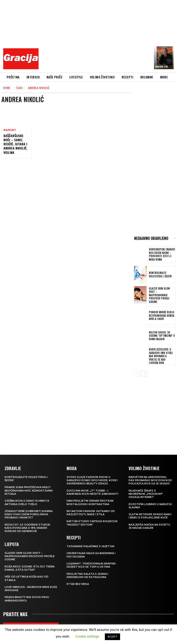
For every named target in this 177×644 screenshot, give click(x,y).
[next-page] (144, 373)
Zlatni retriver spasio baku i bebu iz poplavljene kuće (150, 516)
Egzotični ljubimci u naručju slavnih (150, 506)
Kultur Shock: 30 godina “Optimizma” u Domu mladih (161, 335)
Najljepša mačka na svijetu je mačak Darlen (149, 526)
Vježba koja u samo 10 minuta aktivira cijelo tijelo (27, 502)
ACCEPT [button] (112, 637)
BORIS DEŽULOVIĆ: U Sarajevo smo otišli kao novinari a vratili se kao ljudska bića (162, 356)
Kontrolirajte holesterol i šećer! (160, 275)
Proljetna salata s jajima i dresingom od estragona (87, 575)
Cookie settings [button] (87, 636)
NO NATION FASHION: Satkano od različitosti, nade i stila (91, 512)
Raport (10, 130)
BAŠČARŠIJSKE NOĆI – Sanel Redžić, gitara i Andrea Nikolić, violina (15, 144)
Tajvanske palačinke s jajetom (90, 546)
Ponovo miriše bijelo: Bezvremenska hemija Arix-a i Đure (161, 315)
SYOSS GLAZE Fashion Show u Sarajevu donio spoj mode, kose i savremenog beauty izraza (92, 480)
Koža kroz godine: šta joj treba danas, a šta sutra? (30, 568)
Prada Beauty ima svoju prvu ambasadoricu (27, 599)
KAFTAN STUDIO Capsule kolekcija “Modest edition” (92, 523)
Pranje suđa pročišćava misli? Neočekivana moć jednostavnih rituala (29, 490)
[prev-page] (137, 373)
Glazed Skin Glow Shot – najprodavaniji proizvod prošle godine (159, 295)
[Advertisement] (109, 36)
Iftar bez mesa (78, 584)
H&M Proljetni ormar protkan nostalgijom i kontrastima (90, 502)
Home (7, 88)
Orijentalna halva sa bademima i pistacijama (91, 555)
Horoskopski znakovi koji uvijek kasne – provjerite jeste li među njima (162, 254)
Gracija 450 (161, 67)
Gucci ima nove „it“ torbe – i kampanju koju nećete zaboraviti (92, 492)
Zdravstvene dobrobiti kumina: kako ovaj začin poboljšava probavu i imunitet (29, 514)
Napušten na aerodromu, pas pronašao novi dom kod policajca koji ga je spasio (150, 480)
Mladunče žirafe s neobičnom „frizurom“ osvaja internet (146, 494)
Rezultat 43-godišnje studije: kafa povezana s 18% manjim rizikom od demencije (28, 528)
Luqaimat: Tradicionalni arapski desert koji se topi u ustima (91, 565)
